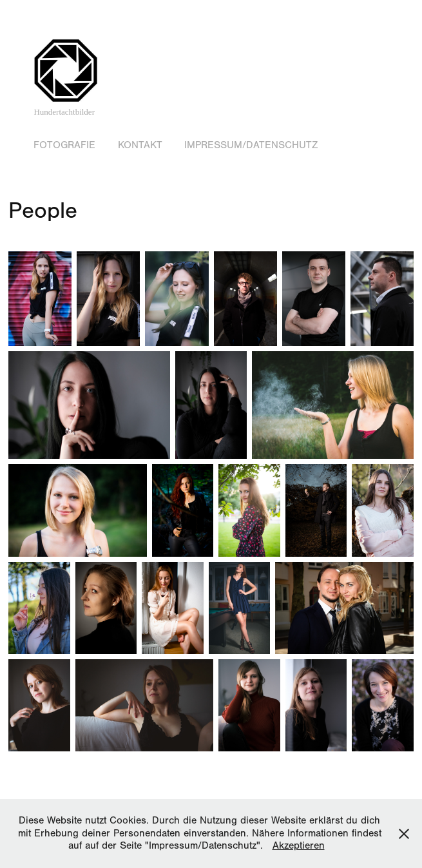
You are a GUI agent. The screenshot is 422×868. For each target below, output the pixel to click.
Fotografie (64, 145)
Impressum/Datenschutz (251, 145)
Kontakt (140, 145)
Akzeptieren (299, 845)
